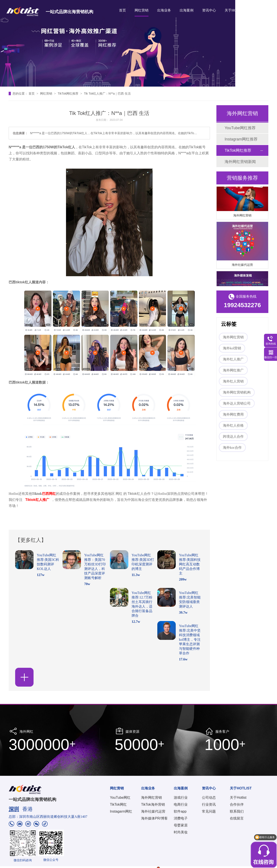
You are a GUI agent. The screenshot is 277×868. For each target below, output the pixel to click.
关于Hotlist (238, 798)
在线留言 (237, 818)
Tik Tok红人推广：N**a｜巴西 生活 (107, 94)
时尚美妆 (181, 832)
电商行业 (181, 804)
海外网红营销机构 (237, 392)
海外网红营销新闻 (240, 162)
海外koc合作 (232, 448)
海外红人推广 (233, 359)
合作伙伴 (237, 804)
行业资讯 (209, 804)
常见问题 (209, 811)
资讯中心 (209, 10)
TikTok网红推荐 (68, 94)
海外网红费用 (233, 414)
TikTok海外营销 (153, 804)
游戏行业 (181, 798)
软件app (180, 811)
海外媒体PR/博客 (154, 818)
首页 (122, 10)
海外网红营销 (242, 216)
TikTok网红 (118, 804)
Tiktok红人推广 (37, 500)
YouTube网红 (120, 798)
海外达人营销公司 (237, 403)
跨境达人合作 (233, 436)
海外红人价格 (233, 425)
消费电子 (181, 818)
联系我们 (237, 811)
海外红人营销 (233, 381)
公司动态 (209, 798)
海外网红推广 (233, 370)
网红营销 (142, 10)
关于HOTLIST (235, 10)
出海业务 (164, 10)
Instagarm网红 (121, 811)
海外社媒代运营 (242, 265)
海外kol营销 (232, 348)
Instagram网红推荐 (241, 139)
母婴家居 (181, 825)
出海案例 (187, 10)
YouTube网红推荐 (240, 128)
